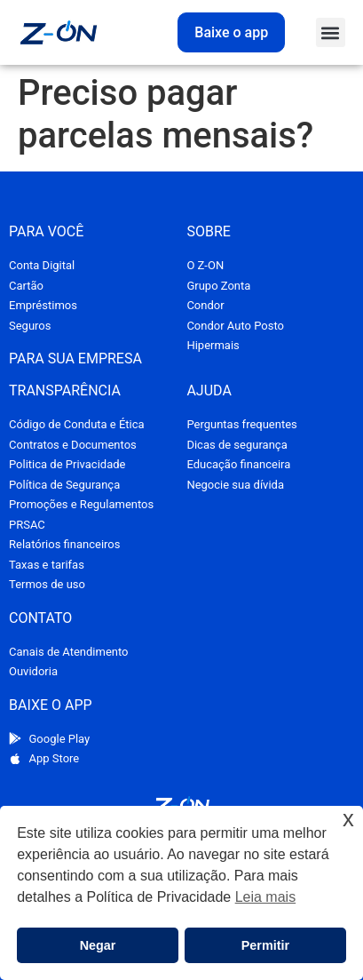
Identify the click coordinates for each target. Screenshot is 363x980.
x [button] (348, 819)
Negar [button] (98, 945)
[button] (331, 32)
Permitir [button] (265, 945)
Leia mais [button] (265, 897)
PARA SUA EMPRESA (75, 359)
